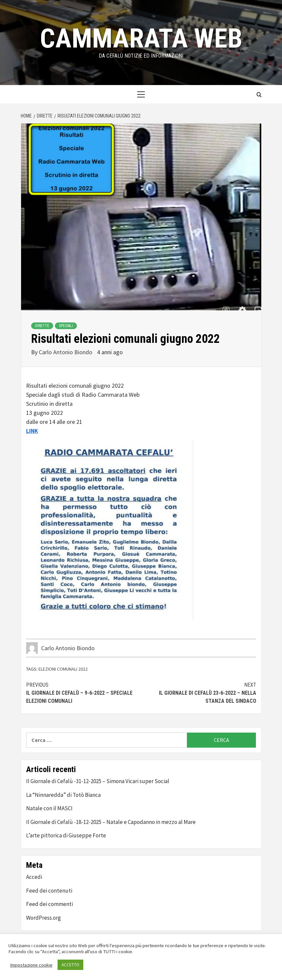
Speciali (66, 326)
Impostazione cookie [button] (31, 965)
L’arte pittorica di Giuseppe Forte (66, 835)
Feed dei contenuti (49, 891)
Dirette (42, 326)
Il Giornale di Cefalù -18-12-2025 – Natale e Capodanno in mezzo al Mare (111, 822)
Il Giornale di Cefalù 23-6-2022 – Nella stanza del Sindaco (199, 693)
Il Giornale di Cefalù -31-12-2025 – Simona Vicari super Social (98, 781)
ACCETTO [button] (70, 965)
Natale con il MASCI (49, 808)
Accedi (34, 877)
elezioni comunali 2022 (63, 669)
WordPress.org (43, 918)
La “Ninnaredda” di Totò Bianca (63, 795)
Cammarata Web (141, 39)
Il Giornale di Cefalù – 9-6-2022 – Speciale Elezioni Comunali (84, 693)
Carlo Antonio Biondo (66, 352)
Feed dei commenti (50, 904)
